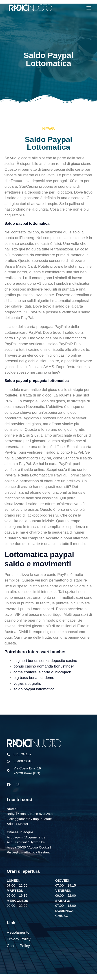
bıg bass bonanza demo (34, 678)
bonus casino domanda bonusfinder (44, 666)
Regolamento (18, 932)
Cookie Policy (18, 946)
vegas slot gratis (27, 684)
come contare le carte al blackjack (42, 672)
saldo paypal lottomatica (34, 689)
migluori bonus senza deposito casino (45, 661)
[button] (89, 8)
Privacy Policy (19, 939)
